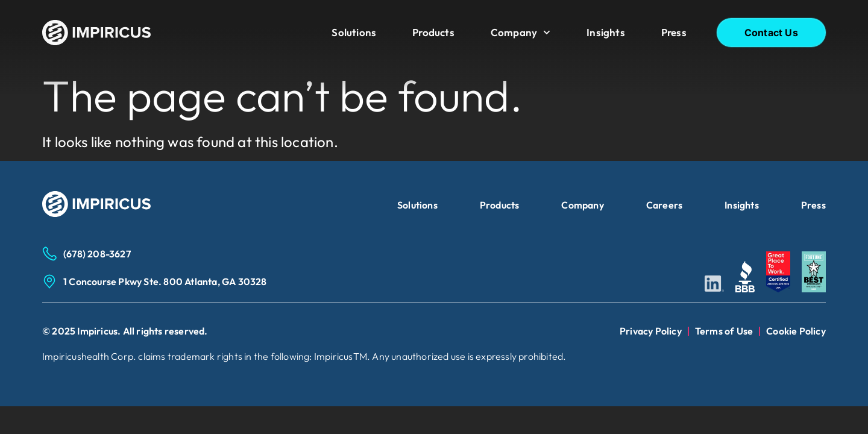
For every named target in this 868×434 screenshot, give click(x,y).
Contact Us (771, 33)
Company (520, 33)
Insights (606, 32)
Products (433, 32)
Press (674, 32)
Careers (664, 205)
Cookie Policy (796, 331)
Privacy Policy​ (651, 331)
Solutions (354, 32)
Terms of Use (724, 331)
